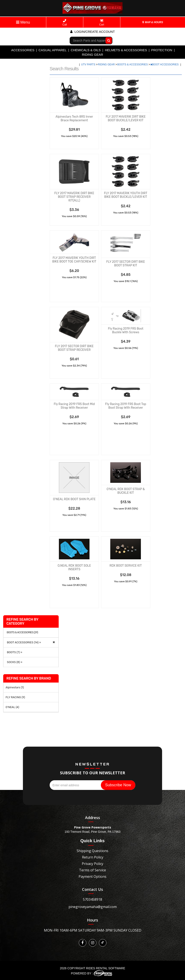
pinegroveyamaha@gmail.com (93, 907)
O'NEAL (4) (12, 707)
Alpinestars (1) (15, 687)
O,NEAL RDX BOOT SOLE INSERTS (74, 567)
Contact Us (92, 889)
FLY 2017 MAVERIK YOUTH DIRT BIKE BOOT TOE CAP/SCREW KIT (74, 260)
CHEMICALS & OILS (86, 50)
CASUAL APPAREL (53, 50)
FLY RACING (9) (15, 697)
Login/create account (92, 32)
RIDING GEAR (92, 55)
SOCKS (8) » (14, 662)
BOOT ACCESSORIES (165, 65)
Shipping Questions (92, 851)
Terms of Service (92, 870)
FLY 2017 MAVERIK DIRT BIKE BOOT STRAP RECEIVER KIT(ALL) (74, 197)
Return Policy (93, 857)
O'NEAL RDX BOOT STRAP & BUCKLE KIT (126, 491)
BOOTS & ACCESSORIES (133, 65)
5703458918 (92, 899)
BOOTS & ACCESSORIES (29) (22, 632)
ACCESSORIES (23, 50)
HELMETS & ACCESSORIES (126, 50)
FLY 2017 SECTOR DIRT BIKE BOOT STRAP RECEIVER (74, 348)
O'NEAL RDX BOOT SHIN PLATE (74, 499)
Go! (108, 40)
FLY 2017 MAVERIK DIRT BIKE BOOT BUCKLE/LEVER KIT (126, 119)
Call (65, 23)
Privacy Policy (92, 864)
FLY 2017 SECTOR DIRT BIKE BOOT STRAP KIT (126, 264)
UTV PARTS (89, 65)
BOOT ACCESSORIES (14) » (23, 642)
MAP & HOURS (153, 22)
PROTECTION (162, 50)
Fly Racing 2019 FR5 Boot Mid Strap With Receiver (74, 406)
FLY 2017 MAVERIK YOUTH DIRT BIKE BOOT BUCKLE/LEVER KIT (126, 195)
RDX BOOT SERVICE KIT (126, 566)
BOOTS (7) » (14, 652)
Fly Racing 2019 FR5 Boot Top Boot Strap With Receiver (126, 406)
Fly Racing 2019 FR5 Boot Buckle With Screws (126, 330)
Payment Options (92, 876)
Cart (102, 23)
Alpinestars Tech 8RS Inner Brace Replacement (74, 119)
